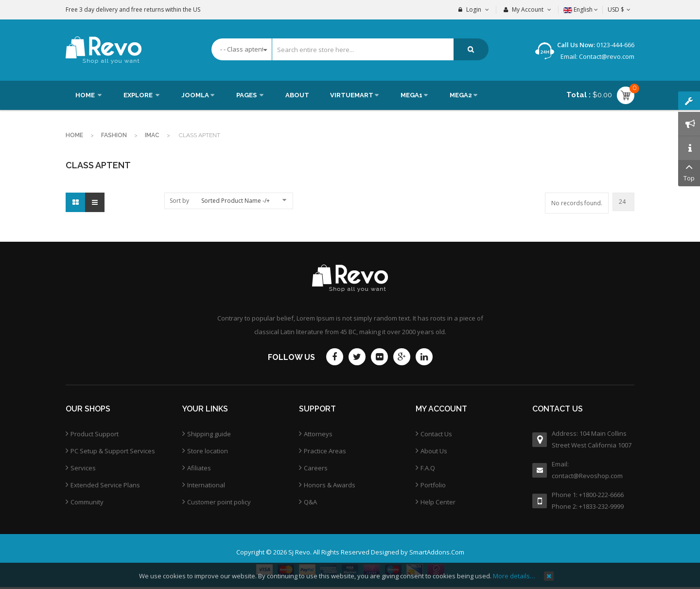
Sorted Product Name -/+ (236, 201)
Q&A (310, 502)
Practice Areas (325, 451)
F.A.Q (428, 468)
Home (74, 135)
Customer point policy (219, 502)
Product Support (95, 434)
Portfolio (433, 485)
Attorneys (318, 434)
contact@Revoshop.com (587, 476)
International (206, 485)
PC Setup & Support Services (113, 451)
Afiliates (199, 468)
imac (152, 135)
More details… (514, 576)
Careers (316, 468)
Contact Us (436, 434)
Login (474, 9)
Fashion (114, 135)
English (581, 9)
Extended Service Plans (105, 485)
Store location (208, 451)
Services (83, 468)
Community (87, 502)
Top (689, 171)
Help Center (438, 502)
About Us (434, 451)
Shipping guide (209, 434)
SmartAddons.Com (437, 552)
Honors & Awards (330, 485)
